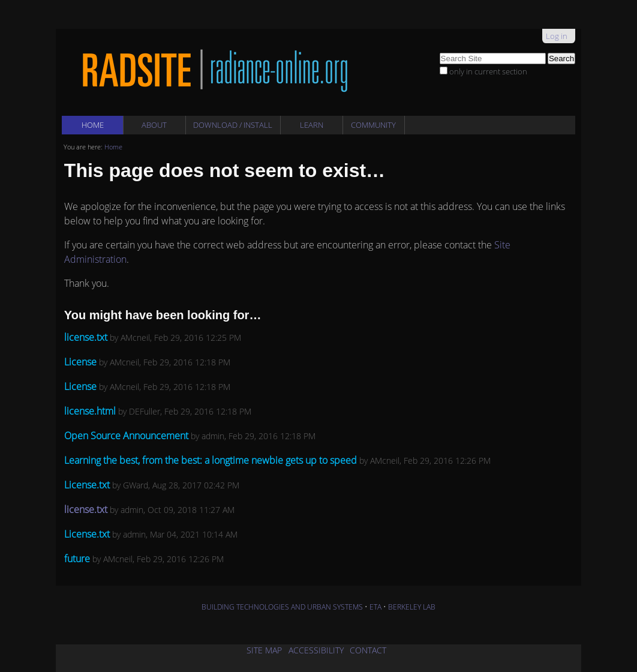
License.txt (87, 485)
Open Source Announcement (127, 436)
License (80, 362)
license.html (90, 411)
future (77, 559)
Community (373, 125)
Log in (557, 36)
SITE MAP (264, 650)
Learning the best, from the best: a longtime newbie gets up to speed (211, 460)
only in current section (488, 71)
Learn (312, 125)
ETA (375, 607)
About (154, 125)
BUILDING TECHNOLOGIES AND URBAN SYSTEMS (282, 607)
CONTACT (368, 650)
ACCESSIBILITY (316, 650)
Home (93, 125)
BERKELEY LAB (412, 607)
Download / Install (233, 125)
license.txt (86, 337)
